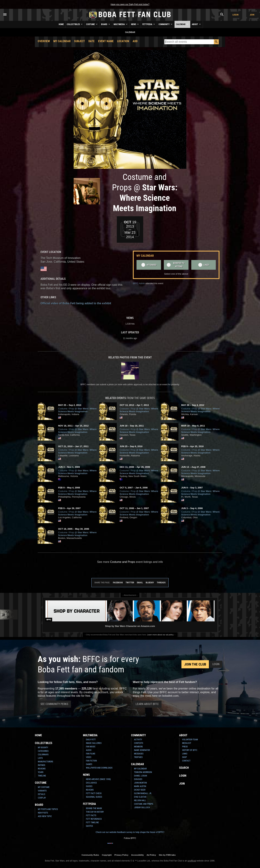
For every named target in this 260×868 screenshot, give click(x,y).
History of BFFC (190, 750)
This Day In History (95, 812)
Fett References (94, 819)
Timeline (42, 776)
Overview (44, 41)
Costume (92, 24)
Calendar (182, 24)
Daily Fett (91, 740)
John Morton (140, 783)
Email (140, 583)
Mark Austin (140, 786)
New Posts (43, 813)
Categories (43, 751)
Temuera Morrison (143, 772)
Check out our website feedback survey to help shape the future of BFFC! (130, 832)
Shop (185, 757)
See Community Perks (54, 704)
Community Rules (90, 855)
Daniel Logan (140, 776)
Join (252, 15)
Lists (40, 758)
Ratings (41, 765)
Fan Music (91, 747)
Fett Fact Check (94, 793)
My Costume (44, 787)
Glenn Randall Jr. (143, 793)
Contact (186, 761)
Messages (139, 754)
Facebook (118, 583)
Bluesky (150, 583)
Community (166, 24)
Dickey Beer (140, 790)
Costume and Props (123, 562)
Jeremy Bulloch (142, 807)
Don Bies (138, 779)
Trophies (138, 757)
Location (123, 41)
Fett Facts (91, 815)
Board (106, 24)
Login (236, 15)
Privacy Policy (121, 855)
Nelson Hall (140, 800)
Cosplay (42, 798)
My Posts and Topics (48, 809)
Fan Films (91, 754)
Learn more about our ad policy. (160, 635)
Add (135, 41)
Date (92, 41)
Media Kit (187, 743)
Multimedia (121, 24)
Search (184, 768)
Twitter (130, 583)
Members (138, 747)
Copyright (107, 855)
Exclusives (91, 783)
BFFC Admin (139, 283)
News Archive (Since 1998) (98, 779)
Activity (138, 740)
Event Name (106, 41)
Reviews (42, 769)
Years (41, 772)
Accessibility (137, 855)
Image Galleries (94, 743)
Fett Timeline (92, 822)
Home (61, 24)
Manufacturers (45, 762)
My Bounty (43, 748)
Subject (80, 41)
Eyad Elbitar (140, 797)
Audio (89, 750)
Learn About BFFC (147, 704)
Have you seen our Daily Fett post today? (130, 4)
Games (89, 764)
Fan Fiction (91, 761)
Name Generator (142, 750)
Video (89, 757)
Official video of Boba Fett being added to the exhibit (76, 303)
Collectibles (75, 24)
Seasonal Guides (94, 797)
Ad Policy (151, 855)
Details (41, 794)
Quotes (89, 826)
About (197, 24)
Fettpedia (149, 24)
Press (185, 747)
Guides (89, 786)
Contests (139, 743)
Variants (42, 791)
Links (185, 754)
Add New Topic (45, 816)
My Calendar (62, 41)
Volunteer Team (190, 740)
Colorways (43, 755)
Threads (161, 583)
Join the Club (195, 664)
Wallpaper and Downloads (99, 768)
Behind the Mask (94, 808)
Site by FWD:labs (167, 855)
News (135, 24)
